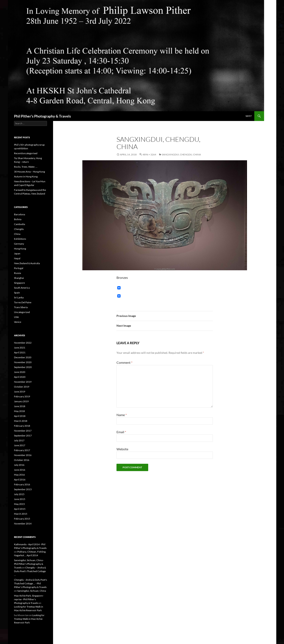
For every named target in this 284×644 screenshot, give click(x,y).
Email (121, 432)
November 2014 (23, 524)
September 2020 (23, 367)
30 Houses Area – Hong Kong (29, 172)
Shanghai (19, 278)
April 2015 (20, 509)
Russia (17, 273)
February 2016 (22, 484)
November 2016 (23, 455)
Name (122, 415)
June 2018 (20, 406)
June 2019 (20, 392)
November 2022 (23, 343)
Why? (249, 116)
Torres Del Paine (23, 302)
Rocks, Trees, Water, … (26, 167)
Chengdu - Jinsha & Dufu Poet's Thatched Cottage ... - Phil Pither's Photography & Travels (30, 583)
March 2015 (21, 514)
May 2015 (19, 504)
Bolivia (18, 219)
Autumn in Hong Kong (26, 176)
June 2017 (20, 445)
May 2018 (19, 411)
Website (122, 449)
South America (22, 288)
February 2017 (22, 450)
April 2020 (20, 377)
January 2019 (21, 401)
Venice (18, 322)
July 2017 (19, 440)
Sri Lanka (19, 297)
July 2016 (19, 465)
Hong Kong (20, 249)
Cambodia (20, 224)
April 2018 (20, 416)
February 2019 (22, 396)
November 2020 (23, 362)
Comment (124, 362)
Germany (19, 244)
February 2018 (22, 426)
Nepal (17, 258)
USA (16, 317)
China (17, 234)
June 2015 (20, 499)
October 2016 (22, 460)
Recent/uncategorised (26, 153)
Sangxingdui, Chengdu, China (181, 154)
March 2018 (21, 421)
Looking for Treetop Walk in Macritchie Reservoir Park (29, 619)
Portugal (19, 268)
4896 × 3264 (149, 154)
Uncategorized (22, 312)
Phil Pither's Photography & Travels (42, 116)
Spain (17, 293)
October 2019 (22, 387)
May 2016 (19, 475)
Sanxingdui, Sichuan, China (32, 591)
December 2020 (23, 357)
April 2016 (20, 480)
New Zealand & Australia (27, 263)
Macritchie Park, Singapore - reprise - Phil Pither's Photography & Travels (29, 599)
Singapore (19, 283)
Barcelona (20, 214)
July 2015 (19, 494)
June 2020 (20, 372)
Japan (17, 253)
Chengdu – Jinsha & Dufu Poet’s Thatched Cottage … (30, 571)
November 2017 (23, 431)
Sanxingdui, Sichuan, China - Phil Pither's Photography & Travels (29, 564)
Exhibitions (20, 239)
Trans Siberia (21, 307)
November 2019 (23, 382)
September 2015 (23, 489)
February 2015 (22, 519)
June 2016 (20, 470)
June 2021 (20, 348)
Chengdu (19, 229)
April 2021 (20, 352)
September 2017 (23, 436)
